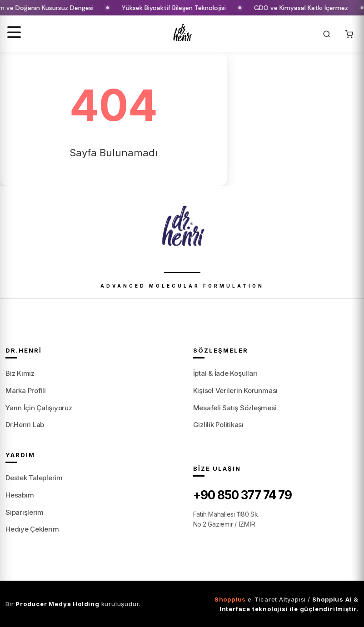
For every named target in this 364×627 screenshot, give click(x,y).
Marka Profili (26, 391)
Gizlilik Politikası (218, 425)
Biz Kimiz (20, 373)
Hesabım (20, 495)
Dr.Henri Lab (25, 425)
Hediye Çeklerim (32, 529)
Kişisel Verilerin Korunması (236, 391)
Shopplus (230, 599)
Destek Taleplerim (34, 478)
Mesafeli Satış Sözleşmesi (235, 408)
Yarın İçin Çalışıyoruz (39, 408)
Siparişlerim (25, 512)
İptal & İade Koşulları (225, 373)
